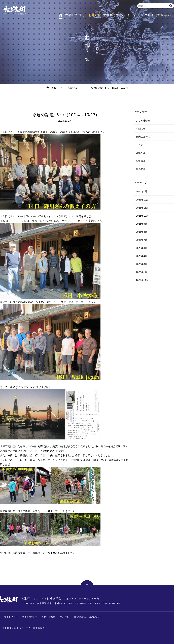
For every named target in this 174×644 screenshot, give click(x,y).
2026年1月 (142, 191)
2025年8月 (142, 232)
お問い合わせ (49, 617)
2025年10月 (142, 216)
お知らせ (141, 129)
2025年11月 (142, 208)
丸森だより (142, 153)
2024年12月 (142, 280)
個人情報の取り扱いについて (88, 617)
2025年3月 (142, 264)
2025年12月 (142, 200)
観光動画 (141, 169)
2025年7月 (142, 240)
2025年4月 (142, 256)
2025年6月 (142, 248)
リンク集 (64, 617)
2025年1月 (142, 272)
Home (51, 88)
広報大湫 (141, 161)
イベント (141, 145)
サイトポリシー (30, 617)
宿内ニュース (143, 137)
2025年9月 (142, 224)
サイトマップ (11, 617)
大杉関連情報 (143, 121)
